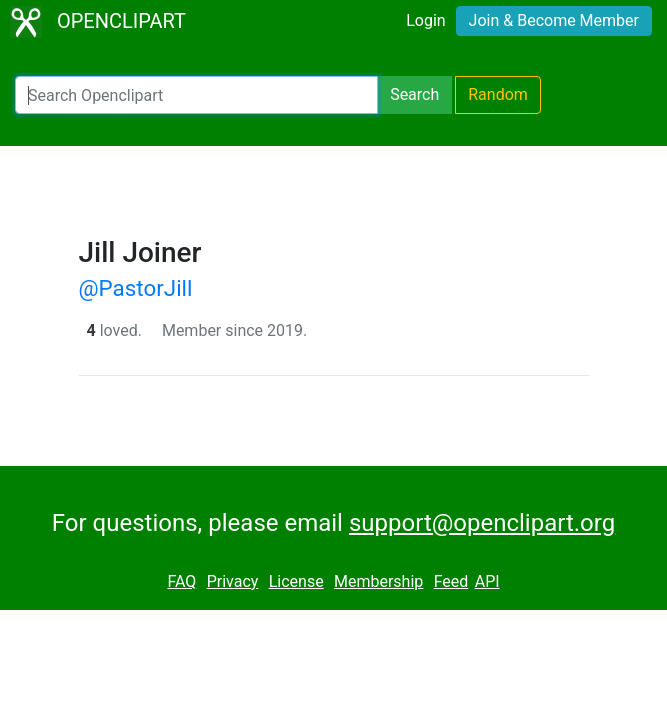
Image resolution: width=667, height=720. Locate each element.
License (296, 581)
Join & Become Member (554, 20)
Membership (378, 581)
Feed (451, 581)
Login (425, 20)
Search (414, 94)
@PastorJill (136, 288)
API (487, 581)
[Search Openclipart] (196, 95)
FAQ (181, 581)
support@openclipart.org (482, 523)
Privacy (233, 581)
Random (498, 94)
